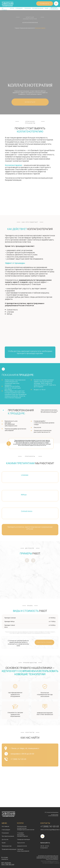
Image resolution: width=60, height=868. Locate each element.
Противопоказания (8, 836)
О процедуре (6, 830)
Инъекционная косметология (27, 28)
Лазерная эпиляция (23, 839)
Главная (17, 28)
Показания (5, 833)
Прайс (4, 843)
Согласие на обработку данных (51, 863)
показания (28, 8)
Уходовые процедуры (21, 834)
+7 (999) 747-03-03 (50, 826)
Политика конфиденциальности (50, 861)
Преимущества (7, 846)
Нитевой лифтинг (23, 836)
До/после (5, 839)
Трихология (21, 843)
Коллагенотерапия (40, 28)
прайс (46, 8)
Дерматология (22, 846)
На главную (5, 826)
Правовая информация (9, 849)
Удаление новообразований (23, 850)
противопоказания (38, 8)
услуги (12, 8)
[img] (56, 4)
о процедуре (19, 8)
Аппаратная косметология (26, 830)
